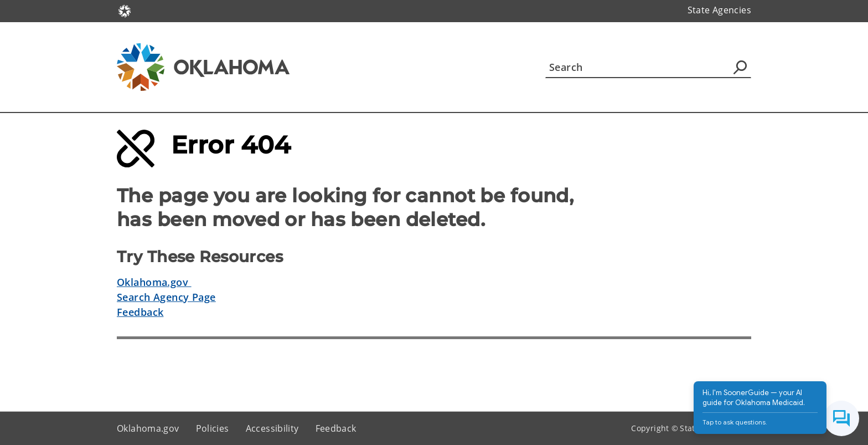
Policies (213, 428)
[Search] (648, 67)
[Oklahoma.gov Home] (125, 10)
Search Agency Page (166, 297)
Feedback (140, 312)
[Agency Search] (740, 67)
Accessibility (272, 428)
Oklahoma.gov (154, 282)
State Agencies (719, 10)
